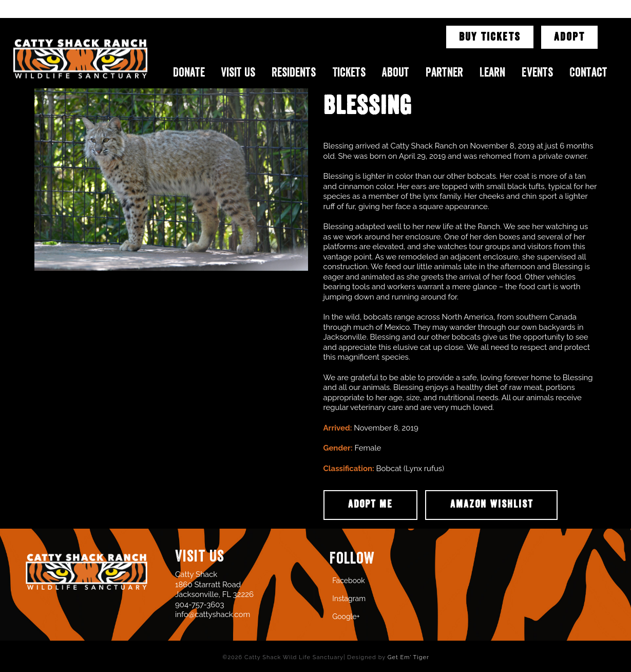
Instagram (349, 599)
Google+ (346, 617)
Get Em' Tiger (408, 657)
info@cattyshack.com (213, 614)
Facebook (349, 581)
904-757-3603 (199, 605)
